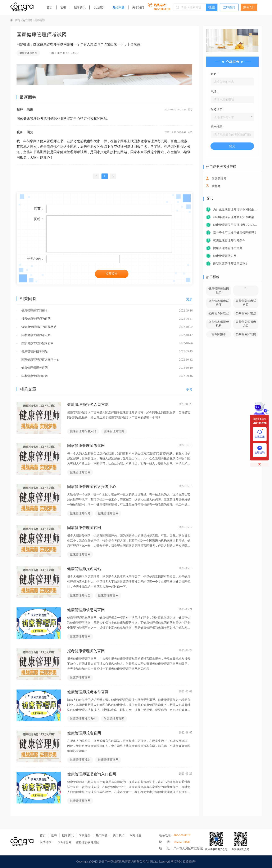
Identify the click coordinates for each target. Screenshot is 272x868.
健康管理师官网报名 (34, 311)
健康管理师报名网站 (84, 569)
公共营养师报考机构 (219, 324)
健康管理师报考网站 (34, 351)
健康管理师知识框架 (219, 290)
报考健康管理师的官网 (35, 319)
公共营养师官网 (246, 334)
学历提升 (99, 7)
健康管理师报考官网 (34, 368)
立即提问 (229, 7)
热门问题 (102, 835)
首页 (50, 7)
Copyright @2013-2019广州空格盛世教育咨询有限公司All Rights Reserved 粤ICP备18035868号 (136, 862)
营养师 (216, 186)
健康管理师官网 (28, 53)
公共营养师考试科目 (246, 303)
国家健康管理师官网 (34, 376)
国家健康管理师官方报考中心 (40, 360)
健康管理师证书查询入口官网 (92, 774)
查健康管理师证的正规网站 (38, 327)
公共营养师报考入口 (246, 324)
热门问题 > (29, 20)
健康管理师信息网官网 (86, 610)
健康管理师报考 (80, 513)
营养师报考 (219, 334)
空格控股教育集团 (87, 842)
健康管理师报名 (80, 596)
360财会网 (65, 842)
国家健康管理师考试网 (35, 335)
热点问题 (119, 7)
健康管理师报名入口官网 (88, 405)
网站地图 (136, 835)
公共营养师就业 (219, 313)
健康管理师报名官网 (84, 733)
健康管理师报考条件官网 (88, 692)
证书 (63, 7)
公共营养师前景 (246, 313)
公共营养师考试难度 (219, 303)
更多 (189, 299)
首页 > (19, 20)
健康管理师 (219, 179)
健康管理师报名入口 (83, 431)
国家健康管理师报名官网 (37, 343)
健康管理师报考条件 (83, 719)
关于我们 (138, 7)
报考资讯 (80, 7)
